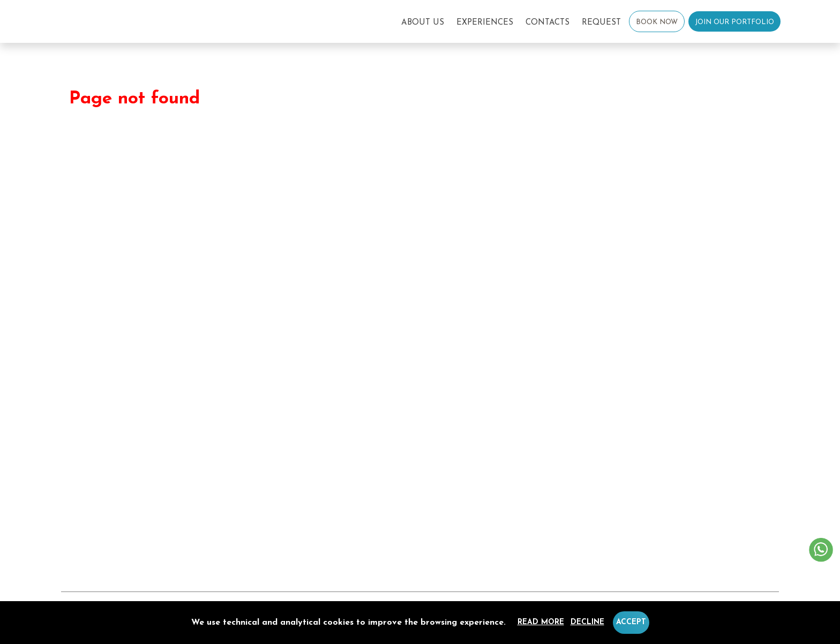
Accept (631, 622)
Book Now (657, 22)
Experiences (485, 23)
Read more (541, 622)
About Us (423, 23)
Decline (587, 622)
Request (601, 23)
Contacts (547, 23)
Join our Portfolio (734, 22)
